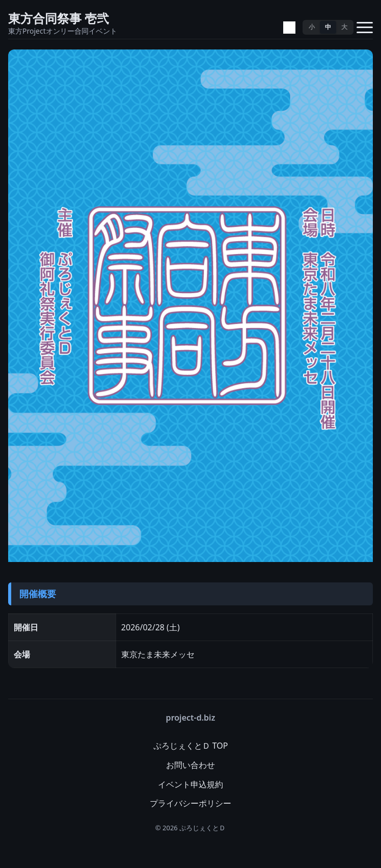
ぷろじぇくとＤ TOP (191, 746)
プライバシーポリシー (190, 803)
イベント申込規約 (190, 784)
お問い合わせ (190, 765)
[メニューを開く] (365, 28)
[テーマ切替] (289, 28)
